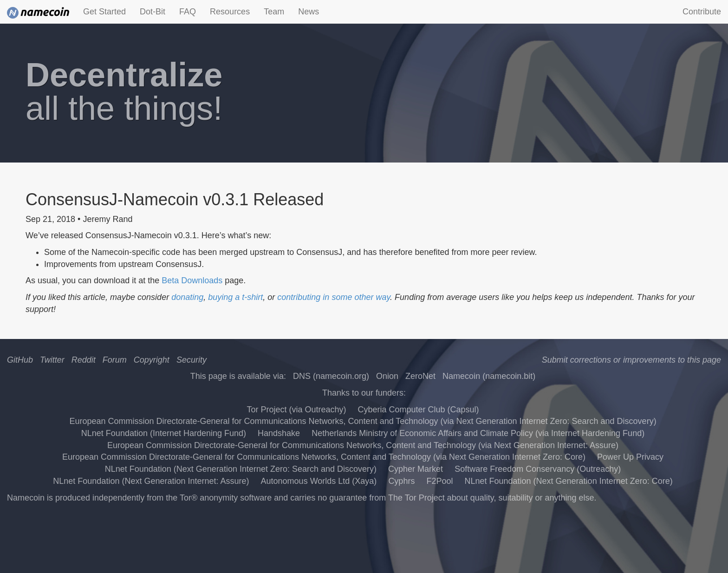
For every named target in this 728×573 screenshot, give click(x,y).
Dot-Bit (153, 12)
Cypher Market (416, 469)
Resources (230, 12)
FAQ (188, 12)
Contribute (702, 12)
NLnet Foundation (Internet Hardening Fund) (164, 433)
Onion (387, 376)
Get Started (104, 12)
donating (187, 297)
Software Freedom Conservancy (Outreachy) (538, 469)
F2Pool (439, 481)
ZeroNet (420, 376)
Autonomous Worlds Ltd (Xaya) (319, 481)
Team (274, 12)
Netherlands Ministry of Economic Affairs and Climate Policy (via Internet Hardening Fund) (478, 433)
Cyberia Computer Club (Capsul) (418, 410)
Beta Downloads (192, 280)
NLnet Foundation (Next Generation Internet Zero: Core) (568, 481)
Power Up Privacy (630, 457)
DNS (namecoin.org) (331, 376)
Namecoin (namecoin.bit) (489, 376)
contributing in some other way (334, 297)
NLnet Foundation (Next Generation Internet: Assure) (151, 481)
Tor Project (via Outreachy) (296, 410)
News (309, 12)
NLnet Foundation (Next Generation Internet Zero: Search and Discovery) (241, 469)
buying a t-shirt (235, 297)
